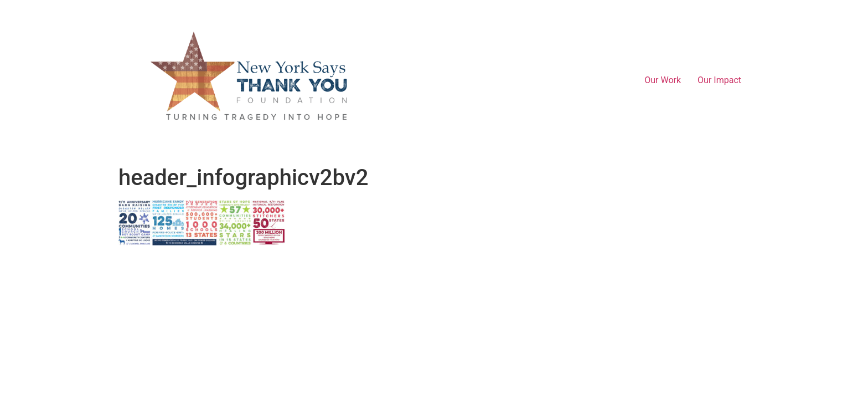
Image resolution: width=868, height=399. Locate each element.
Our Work (663, 80)
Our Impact (719, 80)
